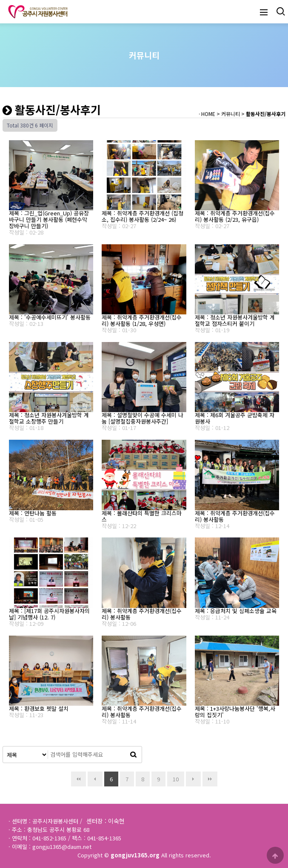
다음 (193, 779)
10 (173, 777)
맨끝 (210, 779)
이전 (95, 779)
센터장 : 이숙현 (106, 821)
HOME (208, 114)
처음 (78, 779)
